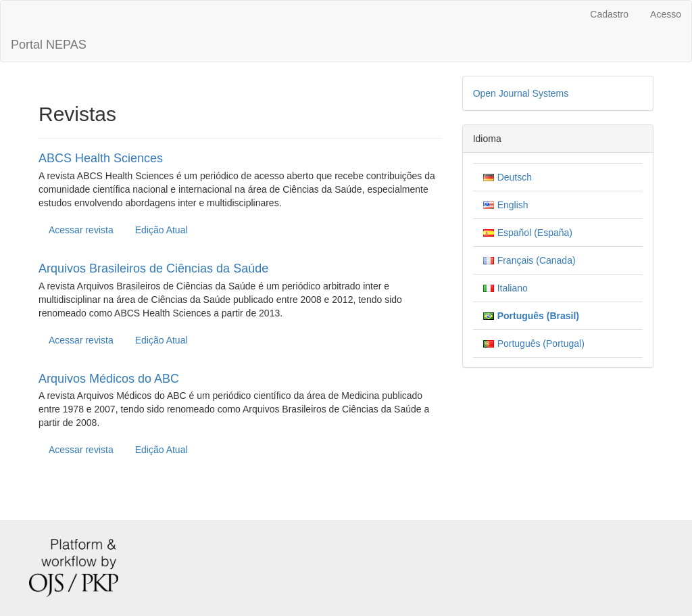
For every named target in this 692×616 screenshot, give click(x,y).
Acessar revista (81, 230)
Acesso (666, 14)
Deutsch (515, 177)
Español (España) (535, 233)
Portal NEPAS (49, 45)
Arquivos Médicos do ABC (109, 379)
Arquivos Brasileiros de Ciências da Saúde (153, 268)
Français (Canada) (537, 260)
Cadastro (609, 14)
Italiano (513, 288)
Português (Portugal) (541, 343)
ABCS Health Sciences (101, 158)
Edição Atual (162, 230)
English (513, 205)
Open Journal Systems (521, 93)
